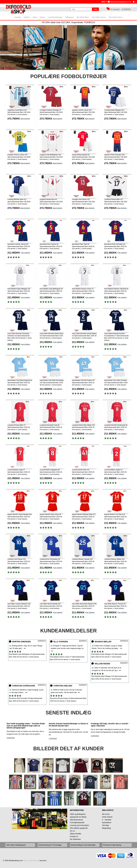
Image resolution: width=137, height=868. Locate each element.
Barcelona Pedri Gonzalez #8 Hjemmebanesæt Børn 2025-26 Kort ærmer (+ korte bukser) (115, 246)
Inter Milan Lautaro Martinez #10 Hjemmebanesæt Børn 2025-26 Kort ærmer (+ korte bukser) (19, 606)
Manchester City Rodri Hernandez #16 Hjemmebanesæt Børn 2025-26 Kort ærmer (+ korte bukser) (52, 383)
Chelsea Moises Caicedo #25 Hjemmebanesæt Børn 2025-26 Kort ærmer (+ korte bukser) (83, 561)
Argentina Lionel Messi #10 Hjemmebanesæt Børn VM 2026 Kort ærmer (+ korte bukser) (19, 112)
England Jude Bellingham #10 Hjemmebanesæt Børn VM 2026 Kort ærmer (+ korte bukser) (51, 157)
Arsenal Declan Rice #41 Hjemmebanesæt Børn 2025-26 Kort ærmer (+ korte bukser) (83, 472)
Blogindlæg (106, 828)
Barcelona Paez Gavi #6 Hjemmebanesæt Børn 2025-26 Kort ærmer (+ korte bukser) (83, 246)
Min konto (106, 814)
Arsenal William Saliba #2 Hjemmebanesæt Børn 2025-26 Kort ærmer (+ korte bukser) (115, 472)
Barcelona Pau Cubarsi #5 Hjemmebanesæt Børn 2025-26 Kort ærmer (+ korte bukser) (51, 246)
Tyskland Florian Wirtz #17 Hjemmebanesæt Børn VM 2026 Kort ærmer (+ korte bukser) (116, 202)
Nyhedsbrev (107, 822)
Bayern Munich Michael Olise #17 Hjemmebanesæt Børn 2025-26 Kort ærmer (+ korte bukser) (84, 517)
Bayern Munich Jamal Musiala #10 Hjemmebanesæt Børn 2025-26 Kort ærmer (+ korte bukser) (20, 517)
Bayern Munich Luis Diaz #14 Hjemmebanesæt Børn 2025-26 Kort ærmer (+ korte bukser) (115, 517)
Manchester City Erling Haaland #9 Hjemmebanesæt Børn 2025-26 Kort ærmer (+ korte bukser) (20, 383)
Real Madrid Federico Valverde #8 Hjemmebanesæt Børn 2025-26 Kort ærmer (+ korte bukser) (116, 291)
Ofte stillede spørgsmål (79, 828)
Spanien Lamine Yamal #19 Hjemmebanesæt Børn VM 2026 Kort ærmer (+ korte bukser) (83, 112)
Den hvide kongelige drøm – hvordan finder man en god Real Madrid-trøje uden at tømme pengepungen (26, 726)
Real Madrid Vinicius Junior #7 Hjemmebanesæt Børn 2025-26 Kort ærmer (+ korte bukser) (83, 291)
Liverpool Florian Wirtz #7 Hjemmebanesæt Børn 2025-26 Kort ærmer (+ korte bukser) (19, 427)
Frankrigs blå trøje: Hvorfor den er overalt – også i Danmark (110, 725)
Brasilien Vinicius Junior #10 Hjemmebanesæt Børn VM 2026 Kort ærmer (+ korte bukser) (19, 157)
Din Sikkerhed (75, 839)
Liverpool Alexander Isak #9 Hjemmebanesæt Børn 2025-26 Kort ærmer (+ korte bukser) (51, 427)
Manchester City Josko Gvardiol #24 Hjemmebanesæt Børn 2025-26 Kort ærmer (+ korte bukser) (116, 383)
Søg (95, 9)
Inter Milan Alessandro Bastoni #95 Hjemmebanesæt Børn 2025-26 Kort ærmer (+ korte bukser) (84, 606)
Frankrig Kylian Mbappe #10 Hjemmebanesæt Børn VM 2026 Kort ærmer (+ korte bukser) (116, 112)
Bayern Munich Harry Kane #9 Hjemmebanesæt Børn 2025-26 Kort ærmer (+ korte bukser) (51, 517)
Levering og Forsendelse (79, 825)
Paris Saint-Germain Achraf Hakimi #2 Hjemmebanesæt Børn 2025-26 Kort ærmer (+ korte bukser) (84, 336)
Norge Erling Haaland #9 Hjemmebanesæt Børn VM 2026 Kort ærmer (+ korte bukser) (83, 157)
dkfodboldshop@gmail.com (119, 2)
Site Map (106, 825)
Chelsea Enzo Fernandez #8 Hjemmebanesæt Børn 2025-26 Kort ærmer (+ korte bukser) (51, 561)
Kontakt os (74, 836)
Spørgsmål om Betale (78, 817)
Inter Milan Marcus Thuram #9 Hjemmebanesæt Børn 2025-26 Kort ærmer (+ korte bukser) (115, 606)
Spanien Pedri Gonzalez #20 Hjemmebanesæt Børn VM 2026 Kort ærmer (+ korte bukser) (116, 157)
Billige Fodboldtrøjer (31, 860)
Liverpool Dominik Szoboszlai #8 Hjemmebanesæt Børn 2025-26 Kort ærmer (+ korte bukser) (116, 427)
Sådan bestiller (76, 834)
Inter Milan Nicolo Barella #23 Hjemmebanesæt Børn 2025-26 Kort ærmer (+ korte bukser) (51, 606)
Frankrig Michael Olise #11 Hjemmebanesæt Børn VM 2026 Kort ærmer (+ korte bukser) (19, 202)
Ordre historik (107, 817)
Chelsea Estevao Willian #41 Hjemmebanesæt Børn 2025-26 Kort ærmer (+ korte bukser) (115, 561)
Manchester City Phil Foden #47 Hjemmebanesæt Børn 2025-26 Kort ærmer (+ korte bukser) (83, 383)
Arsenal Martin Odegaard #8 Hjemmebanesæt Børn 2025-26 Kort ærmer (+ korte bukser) (51, 472)
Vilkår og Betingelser (78, 814)
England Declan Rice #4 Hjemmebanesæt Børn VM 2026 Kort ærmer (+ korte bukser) (51, 202)
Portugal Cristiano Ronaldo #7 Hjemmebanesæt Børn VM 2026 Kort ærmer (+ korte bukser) (51, 112)
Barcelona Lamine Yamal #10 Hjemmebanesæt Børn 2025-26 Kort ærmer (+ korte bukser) (19, 246)
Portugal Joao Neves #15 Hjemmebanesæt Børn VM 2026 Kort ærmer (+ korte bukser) (83, 202)
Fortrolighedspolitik (77, 822)
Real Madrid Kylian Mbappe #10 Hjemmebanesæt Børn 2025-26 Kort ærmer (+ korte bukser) (19, 291)
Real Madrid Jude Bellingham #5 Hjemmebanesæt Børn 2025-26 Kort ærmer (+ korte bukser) (51, 291)
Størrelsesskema (76, 820)
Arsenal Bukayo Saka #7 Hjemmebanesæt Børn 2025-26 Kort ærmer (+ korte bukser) (19, 472)
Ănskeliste (107, 820)
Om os (72, 831)
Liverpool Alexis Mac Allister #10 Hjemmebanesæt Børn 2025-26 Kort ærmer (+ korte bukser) (83, 427)
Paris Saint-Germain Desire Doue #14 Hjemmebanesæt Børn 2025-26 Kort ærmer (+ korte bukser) (52, 336)
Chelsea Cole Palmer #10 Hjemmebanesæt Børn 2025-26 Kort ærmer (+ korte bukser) (19, 561)
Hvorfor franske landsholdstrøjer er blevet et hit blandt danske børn (68, 725)
